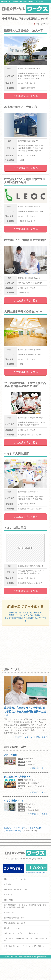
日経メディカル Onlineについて (16, 889)
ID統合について (10, 913)
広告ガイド (8, 895)
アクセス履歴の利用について (15, 923)
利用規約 (7, 884)
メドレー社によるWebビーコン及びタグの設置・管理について (25, 940)
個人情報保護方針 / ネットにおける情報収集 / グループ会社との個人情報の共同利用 (25, 906)
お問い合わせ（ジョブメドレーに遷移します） (21, 933)
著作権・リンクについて (13, 928)
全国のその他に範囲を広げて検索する (26, 612)
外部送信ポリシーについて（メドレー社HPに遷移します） (24, 947)
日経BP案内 (9, 900)
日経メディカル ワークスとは (15, 879)
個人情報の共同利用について (15, 918)
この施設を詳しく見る (26, 96)
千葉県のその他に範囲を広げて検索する (26, 615)
